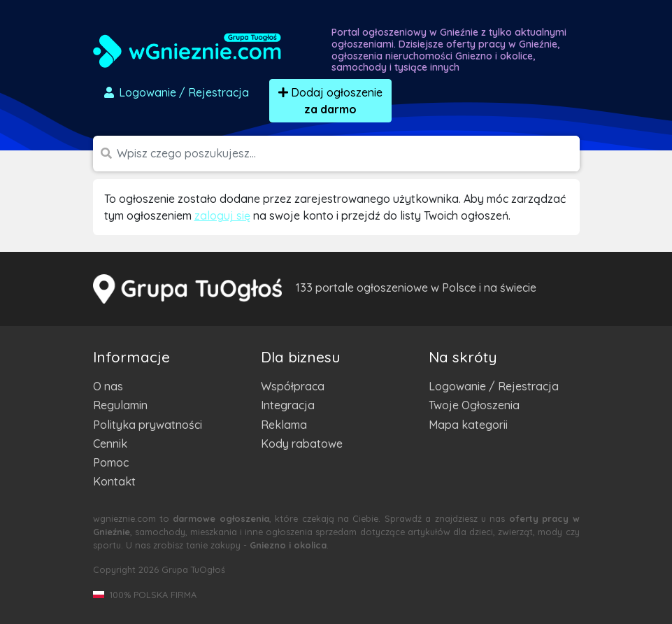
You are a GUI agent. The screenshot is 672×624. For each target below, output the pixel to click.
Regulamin (120, 405)
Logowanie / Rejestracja (494, 386)
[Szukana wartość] (348, 154)
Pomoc (111, 462)
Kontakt (114, 481)
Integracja (288, 405)
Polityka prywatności (148, 425)
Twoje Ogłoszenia (474, 405)
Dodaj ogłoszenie (330, 101)
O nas (108, 386)
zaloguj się (222, 215)
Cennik (110, 444)
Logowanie (176, 92)
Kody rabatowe (302, 444)
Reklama (284, 425)
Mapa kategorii (468, 425)
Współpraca (293, 386)
